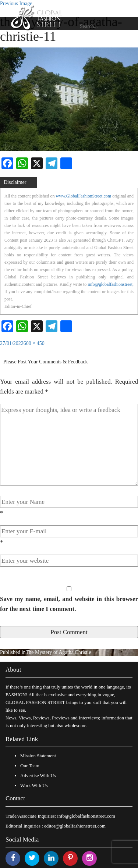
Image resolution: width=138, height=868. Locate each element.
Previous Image (16, 3)
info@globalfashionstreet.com (86, 816)
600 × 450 (34, 343)
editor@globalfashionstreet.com (75, 826)
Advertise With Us (38, 775)
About (13, 670)
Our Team (30, 766)
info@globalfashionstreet (110, 284)
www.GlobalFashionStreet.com (84, 196)
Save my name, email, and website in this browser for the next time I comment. (69, 604)
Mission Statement (38, 756)
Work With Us (34, 785)
